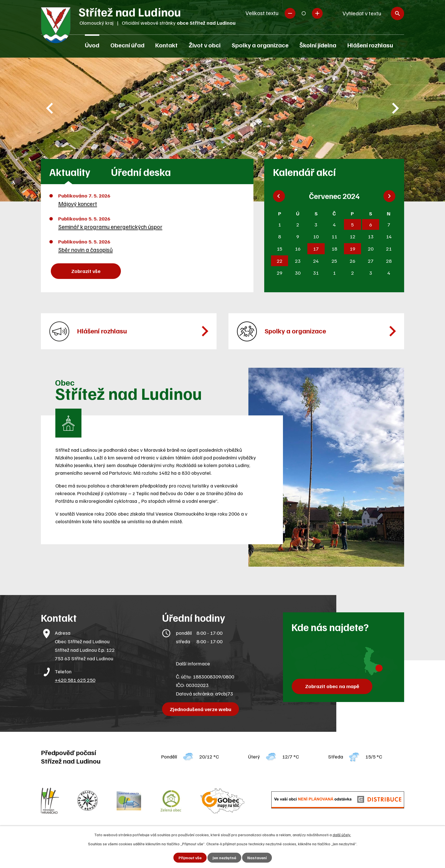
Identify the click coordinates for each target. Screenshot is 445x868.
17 (316, 249)
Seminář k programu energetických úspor (110, 227)
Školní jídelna (318, 45)
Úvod (92, 45)
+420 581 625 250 (75, 680)
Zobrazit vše (86, 271)
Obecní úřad (127, 45)
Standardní (304, 13)
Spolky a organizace (260, 45)
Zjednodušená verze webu (201, 709)
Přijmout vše (190, 858)
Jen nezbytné (224, 858)
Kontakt (166, 45)
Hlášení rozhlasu (370, 45)
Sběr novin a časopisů (85, 250)
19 (352, 249)
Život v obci (205, 45)
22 (280, 261)
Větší (317, 13)
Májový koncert (78, 204)
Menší (290, 13)
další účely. (342, 835)
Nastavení (257, 858)
